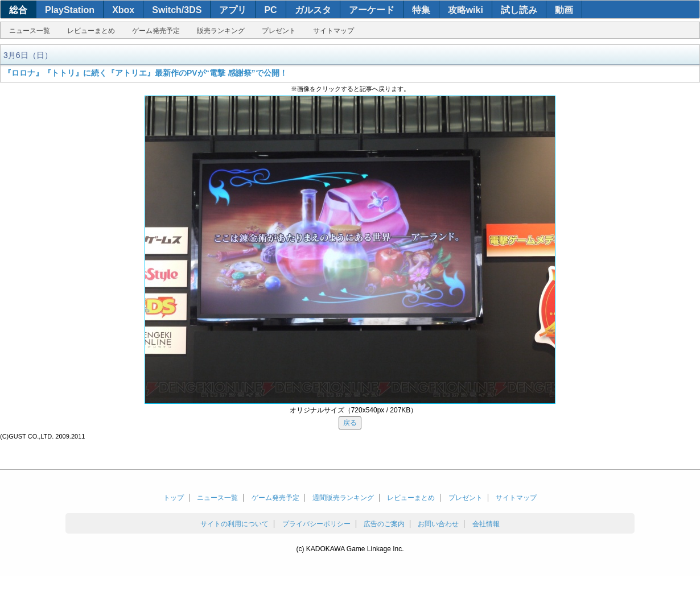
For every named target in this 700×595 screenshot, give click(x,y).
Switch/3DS (177, 10)
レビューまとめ (91, 31)
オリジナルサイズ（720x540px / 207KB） (354, 410)
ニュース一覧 (30, 31)
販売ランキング (221, 31)
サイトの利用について (234, 524)
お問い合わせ (438, 524)
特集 (421, 10)
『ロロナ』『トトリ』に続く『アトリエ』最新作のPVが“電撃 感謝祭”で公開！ (145, 73)
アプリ (233, 10)
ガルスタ (313, 10)
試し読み (519, 10)
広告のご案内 (384, 524)
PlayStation (70, 10)
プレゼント (279, 31)
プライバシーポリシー (316, 524)
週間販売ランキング (343, 498)
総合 (18, 10)
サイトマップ (333, 31)
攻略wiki (466, 10)
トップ (174, 498)
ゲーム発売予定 (156, 31)
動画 (564, 10)
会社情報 (486, 524)
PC (270, 10)
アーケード (372, 10)
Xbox (123, 10)
